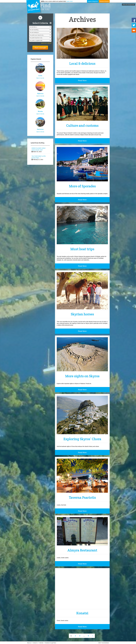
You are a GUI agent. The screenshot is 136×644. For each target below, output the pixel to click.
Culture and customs (82, 125)
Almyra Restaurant (82, 550)
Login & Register (93, 1)
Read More (82, 81)
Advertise (42, 643)
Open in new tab (40, 78)
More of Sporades (82, 186)
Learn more (70, 1)
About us (30, 643)
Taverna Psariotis (82, 497)
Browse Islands (104, 1)
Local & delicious (82, 63)
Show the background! (128, 5)
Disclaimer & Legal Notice (51, 643)
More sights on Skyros (82, 376)
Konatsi (82, 613)
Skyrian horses (82, 314)
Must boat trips (82, 249)
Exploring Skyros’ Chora (82, 439)
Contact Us (36, 643)
